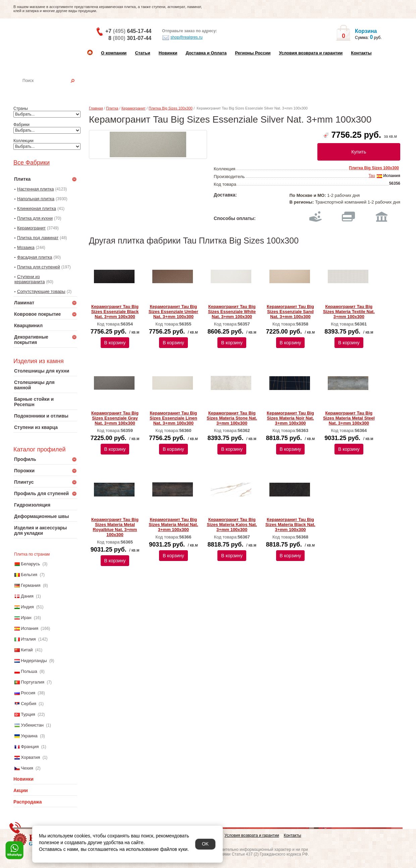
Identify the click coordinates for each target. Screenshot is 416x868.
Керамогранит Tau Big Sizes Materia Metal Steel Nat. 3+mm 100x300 (349, 418)
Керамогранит (31, 228)
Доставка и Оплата (206, 53)
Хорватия (30, 757)
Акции (21, 790)
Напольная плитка (36, 199)
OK (205, 844)
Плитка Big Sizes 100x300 (171, 108)
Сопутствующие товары (41, 291)
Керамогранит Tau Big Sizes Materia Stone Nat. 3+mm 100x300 (232, 418)
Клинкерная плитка (37, 208)
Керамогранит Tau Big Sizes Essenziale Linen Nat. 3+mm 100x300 (173, 418)
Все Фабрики (32, 163)
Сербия (29, 704)
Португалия (33, 682)
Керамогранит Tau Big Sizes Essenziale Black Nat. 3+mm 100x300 (115, 312)
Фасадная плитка (35, 257)
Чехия (27, 768)
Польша (29, 671)
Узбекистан (32, 725)
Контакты (361, 53)
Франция (30, 747)
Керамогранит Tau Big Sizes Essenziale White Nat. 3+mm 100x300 (232, 312)
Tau (372, 176)
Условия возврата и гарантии (311, 53)
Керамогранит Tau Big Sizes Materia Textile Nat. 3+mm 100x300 (349, 312)
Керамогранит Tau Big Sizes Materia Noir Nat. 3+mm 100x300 (290, 418)
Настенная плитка (53, 90)
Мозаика (26, 247)
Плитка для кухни (35, 218)
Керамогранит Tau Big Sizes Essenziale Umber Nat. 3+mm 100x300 (173, 312)
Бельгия (29, 575)
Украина (29, 736)
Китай (27, 650)
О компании (114, 53)
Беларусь (30, 564)
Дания (27, 596)
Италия (28, 639)
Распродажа (28, 802)
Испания (30, 628)
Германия (31, 585)
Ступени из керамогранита (30, 279)
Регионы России (253, 53)
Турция (28, 714)
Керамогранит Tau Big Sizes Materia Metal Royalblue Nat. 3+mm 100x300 (115, 527)
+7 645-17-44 (128, 31)
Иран (26, 618)
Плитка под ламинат (38, 238)
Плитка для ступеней (39, 267)
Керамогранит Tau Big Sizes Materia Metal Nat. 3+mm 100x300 (173, 525)
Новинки (168, 53)
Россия (28, 693)
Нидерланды (34, 661)
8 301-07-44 (130, 38)
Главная (96, 108)
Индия (27, 607)
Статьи (142, 53)
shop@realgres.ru (182, 38)
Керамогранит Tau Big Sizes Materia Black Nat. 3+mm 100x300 (290, 525)
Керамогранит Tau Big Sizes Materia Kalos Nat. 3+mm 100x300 (232, 525)
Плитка (112, 108)
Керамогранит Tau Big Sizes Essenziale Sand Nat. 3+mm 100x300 (290, 312)
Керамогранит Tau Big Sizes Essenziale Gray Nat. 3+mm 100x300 (115, 418)
